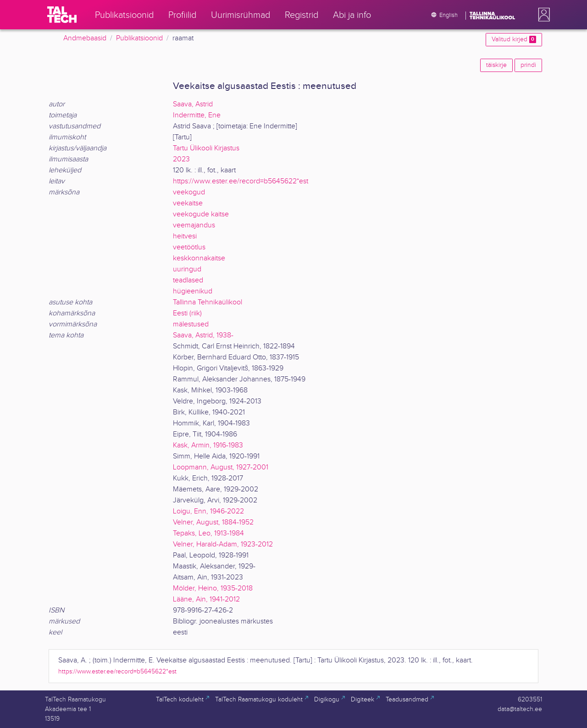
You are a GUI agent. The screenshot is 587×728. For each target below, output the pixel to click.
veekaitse (188, 203)
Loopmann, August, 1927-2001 (221, 467)
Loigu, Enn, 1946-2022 (208, 511)
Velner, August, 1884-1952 (213, 522)
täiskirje (496, 65)
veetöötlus (189, 247)
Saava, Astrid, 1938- (203, 335)
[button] (542, 15)
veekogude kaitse (201, 214)
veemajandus (194, 225)
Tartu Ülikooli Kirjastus (206, 148)
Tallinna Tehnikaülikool (208, 302)
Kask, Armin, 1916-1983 (208, 445)
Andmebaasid (85, 38)
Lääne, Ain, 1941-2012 (206, 599)
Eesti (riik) (187, 313)
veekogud (189, 192)
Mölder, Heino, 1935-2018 (213, 588)
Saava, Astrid (193, 104)
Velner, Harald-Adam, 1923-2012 (223, 544)
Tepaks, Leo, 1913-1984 (208, 533)
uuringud (187, 269)
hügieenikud (193, 291)
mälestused (191, 324)
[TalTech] (62, 15)
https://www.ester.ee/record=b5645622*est (241, 181)
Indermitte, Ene (197, 115)
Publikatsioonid (139, 38)
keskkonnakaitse (199, 258)
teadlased (188, 280)
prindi (528, 65)
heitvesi (185, 236)
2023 (181, 159)
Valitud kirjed (514, 39)
